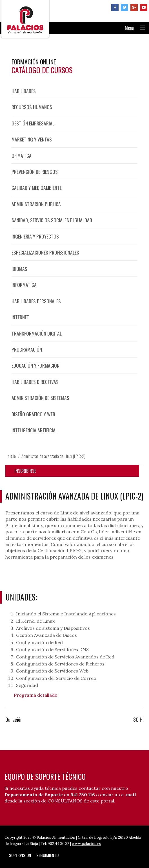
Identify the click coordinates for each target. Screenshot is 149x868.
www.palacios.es (86, 844)
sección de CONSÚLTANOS (53, 801)
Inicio (11, 456)
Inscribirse (25, 471)
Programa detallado (36, 695)
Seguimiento (47, 855)
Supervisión (20, 855)
